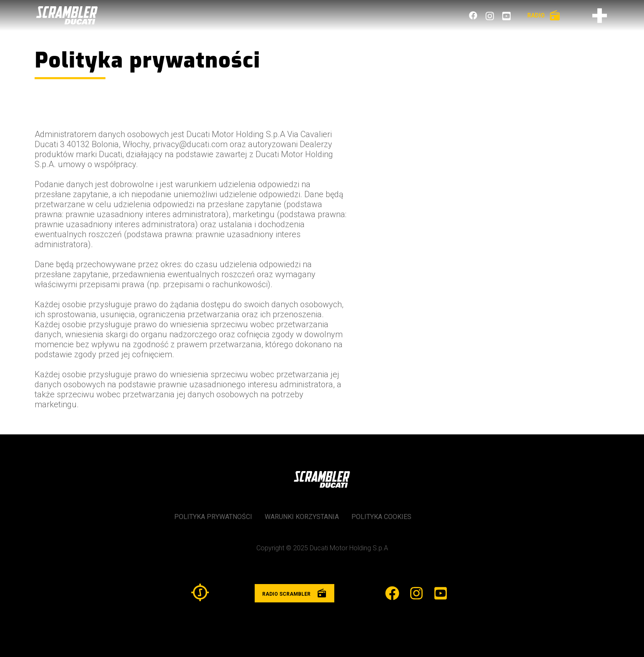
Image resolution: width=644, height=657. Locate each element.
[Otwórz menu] (600, 16)
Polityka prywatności (213, 517)
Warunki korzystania (302, 517)
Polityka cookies (381, 517)
